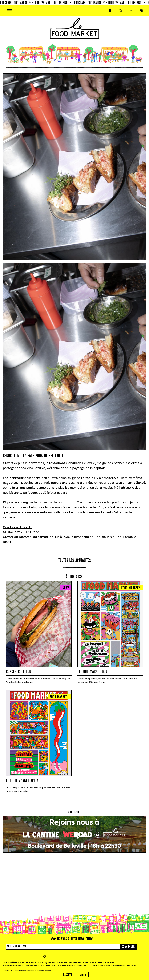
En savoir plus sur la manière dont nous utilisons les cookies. (27, 971)
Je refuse (83, 975)
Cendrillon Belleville (17, 527)
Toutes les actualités (75, 561)
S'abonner (129, 947)
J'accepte (68, 975)
